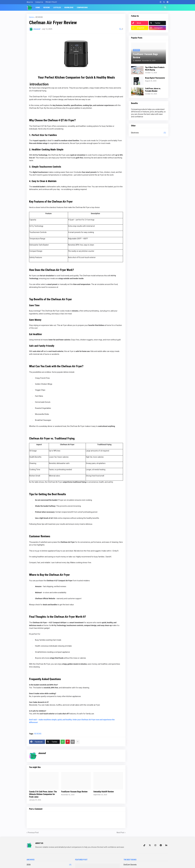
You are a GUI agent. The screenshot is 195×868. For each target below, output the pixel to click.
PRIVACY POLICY (51, 2)
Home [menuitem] (38, 7)
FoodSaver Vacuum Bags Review (74, 792)
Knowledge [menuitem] (69, 7)
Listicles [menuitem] (57, 7)
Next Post (120, 833)
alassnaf (42, 753)
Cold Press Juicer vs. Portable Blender (153, 90)
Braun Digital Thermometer (155, 78)
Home (31, 17)
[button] (165, 7)
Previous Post (33, 833)
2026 (49, 865)
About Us (30, 2)
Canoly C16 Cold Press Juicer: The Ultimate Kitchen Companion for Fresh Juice (43, 794)
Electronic (148, 133)
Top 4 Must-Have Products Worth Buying (155, 69)
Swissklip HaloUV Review (104, 792)
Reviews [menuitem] (47, 7)
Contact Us (39, 2)
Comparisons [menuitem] (82, 7)
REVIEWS (39, 17)
